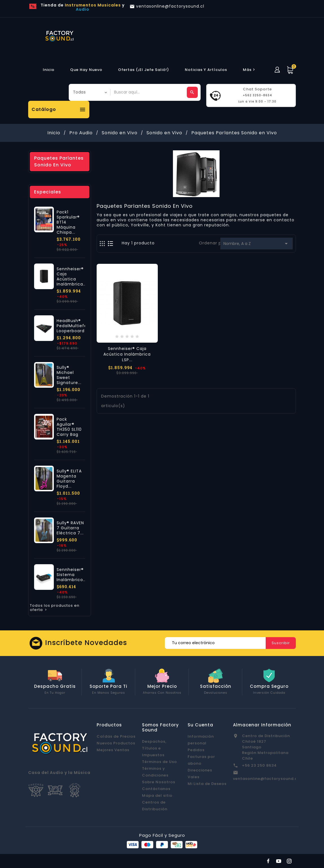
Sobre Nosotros (159, 782)
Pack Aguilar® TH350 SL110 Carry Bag (69, 427)
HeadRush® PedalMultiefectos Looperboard (77, 326)
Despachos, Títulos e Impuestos (154, 748)
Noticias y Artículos (206, 70)
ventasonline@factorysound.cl (266, 779)
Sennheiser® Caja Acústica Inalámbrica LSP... (127, 354)
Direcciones (200, 770)
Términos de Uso (159, 762)
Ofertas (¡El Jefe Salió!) (144, 70)
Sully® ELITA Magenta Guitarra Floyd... (69, 479)
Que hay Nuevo (86, 70)
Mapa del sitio (157, 796)
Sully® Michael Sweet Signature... (69, 375)
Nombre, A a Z (257, 244)
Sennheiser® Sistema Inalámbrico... (72, 575)
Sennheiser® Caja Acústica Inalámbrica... (72, 276)
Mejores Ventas (113, 750)
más (250, 70)
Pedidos (196, 750)
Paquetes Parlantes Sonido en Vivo (59, 161)
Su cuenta (200, 725)
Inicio (49, 70)
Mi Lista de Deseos (207, 784)
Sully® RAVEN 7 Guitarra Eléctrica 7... (70, 528)
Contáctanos (156, 789)
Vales (194, 777)
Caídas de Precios (116, 736)
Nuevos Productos (116, 743)
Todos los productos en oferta (55, 608)
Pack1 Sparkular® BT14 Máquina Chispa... (68, 222)
